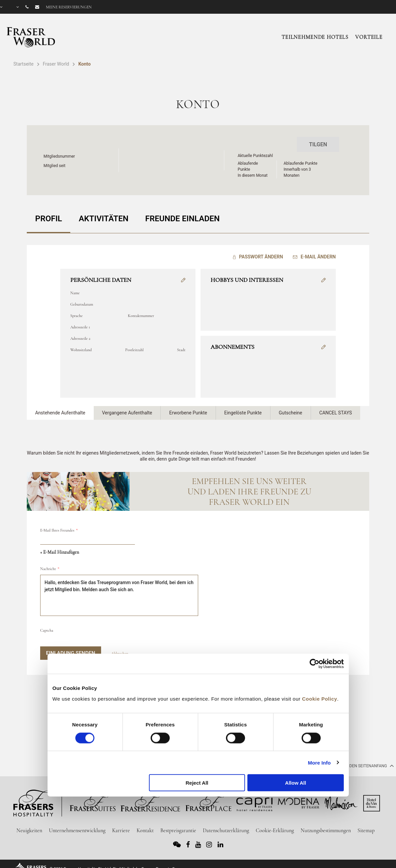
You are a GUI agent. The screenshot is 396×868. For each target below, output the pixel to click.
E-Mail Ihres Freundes (57, 526)
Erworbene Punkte (188, 408)
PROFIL (49, 216)
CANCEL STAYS (336, 408)
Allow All (296, 783)
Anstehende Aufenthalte (60, 408)
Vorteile (369, 37)
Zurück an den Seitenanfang (360, 761)
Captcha (47, 626)
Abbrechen (120, 649)
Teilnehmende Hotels (315, 37)
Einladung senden (71, 649)
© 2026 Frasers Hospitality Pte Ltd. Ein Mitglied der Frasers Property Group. (117, 864)
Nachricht (48, 564)
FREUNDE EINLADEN (183, 216)
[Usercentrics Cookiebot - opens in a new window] (314, 664)
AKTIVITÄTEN (103, 216)
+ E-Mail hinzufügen (60, 547)
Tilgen (318, 144)
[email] (88, 535)
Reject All (197, 783)
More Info (319, 762)
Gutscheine (291, 408)
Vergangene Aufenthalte (127, 408)
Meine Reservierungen (69, 7)
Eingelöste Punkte (243, 408)
